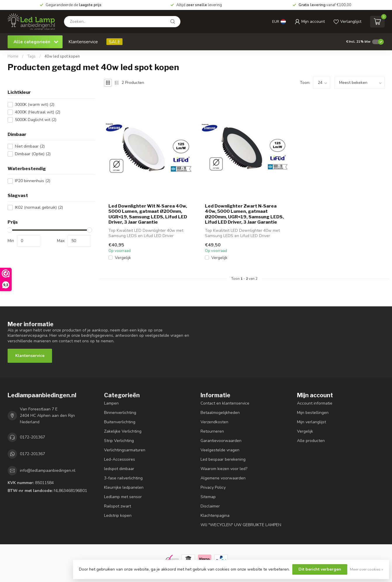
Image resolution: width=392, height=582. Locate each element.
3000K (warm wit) (35, 105)
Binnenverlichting (120, 413)
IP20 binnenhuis (33, 181)
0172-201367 (32, 437)
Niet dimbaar (30, 146)
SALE (114, 42)
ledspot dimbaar (119, 469)
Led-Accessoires (120, 459)
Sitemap (208, 497)
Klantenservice (83, 42)
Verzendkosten (214, 422)
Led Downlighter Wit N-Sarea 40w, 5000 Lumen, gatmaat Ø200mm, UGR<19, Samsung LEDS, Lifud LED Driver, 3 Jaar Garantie (148, 214)
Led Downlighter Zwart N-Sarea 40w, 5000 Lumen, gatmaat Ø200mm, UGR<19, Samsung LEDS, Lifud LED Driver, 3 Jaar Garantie (244, 214)
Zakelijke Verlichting (123, 431)
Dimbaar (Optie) (33, 154)
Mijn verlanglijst (311, 422)
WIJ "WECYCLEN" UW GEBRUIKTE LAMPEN (241, 525)
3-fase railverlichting (123, 478)
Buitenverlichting (120, 422)
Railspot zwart (118, 506)
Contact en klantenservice (225, 403)
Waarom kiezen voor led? (224, 469)
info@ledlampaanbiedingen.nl (48, 470)
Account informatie (315, 403)
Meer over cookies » (367, 569)
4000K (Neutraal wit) (38, 112)
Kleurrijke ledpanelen (124, 487)
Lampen (111, 403)
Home (13, 56)
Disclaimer (210, 506)
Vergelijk (123, 258)
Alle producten (311, 441)
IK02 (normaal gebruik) (39, 207)
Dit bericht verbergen (320, 569)
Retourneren (212, 431)
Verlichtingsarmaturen (125, 450)
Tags (31, 56)
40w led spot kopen (62, 56)
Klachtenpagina (215, 515)
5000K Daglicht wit (36, 120)
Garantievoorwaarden (221, 441)
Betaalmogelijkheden (220, 413)
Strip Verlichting (119, 441)
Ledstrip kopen (118, 515)
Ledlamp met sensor (123, 497)
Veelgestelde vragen (220, 450)
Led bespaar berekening (223, 459)
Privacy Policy (213, 487)
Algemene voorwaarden (223, 478)
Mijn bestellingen (313, 413)
